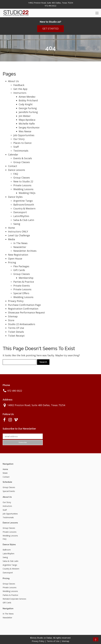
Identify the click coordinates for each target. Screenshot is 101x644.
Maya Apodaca (27, 120)
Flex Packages (21, 266)
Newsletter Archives (25, 251)
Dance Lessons (16, 170)
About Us (13, 81)
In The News (20, 243)
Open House (15, 259)
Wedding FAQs (27, 193)
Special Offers (21, 293)
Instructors (20, 93)
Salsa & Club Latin (24, 220)
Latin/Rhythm (21, 216)
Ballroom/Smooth (24, 205)
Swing (17, 224)
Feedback (19, 85)
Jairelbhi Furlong (28, 112)
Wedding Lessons (23, 189)
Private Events (22, 286)
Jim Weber (25, 116)
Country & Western (24, 208)
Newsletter (20, 247)
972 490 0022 (15, 391)
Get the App (20, 89)
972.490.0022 (50, 6)
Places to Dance (22, 143)
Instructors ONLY (18, 231)
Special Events (9, 491)
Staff (16, 147)
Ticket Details (16, 332)
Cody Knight (26, 104)
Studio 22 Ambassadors (22, 324)
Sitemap (13, 316)
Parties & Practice (24, 282)
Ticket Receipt (16, 336)
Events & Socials (23, 158)
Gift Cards (19, 270)
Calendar (13, 155)
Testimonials (21, 151)
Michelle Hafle (27, 124)
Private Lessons (22, 185)
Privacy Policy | (39, 641)
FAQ (16, 174)
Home (11, 228)
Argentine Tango (23, 201)
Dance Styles (15, 197)
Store (11, 320)
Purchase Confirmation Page (24, 305)
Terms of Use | (54, 641)
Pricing (12, 262)
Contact (13, 166)
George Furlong (28, 108)
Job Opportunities (24, 135)
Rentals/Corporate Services (14, 599)
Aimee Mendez (27, 97)
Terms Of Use (16, 328)
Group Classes (22, 162)
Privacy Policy (16, 301)
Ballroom (7, 550)
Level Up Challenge (19, 235)
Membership (26, 278)
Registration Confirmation (23, 309)
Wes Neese (25, 131)
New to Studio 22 (23, 181)
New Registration (18, 255)
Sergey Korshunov (29, 127)
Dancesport (20, 212)
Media (11, 239)
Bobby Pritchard (28, 100)
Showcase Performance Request (26, 312)
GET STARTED (50, 29)
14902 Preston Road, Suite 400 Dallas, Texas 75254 (50, 3)
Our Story (19, 139)
